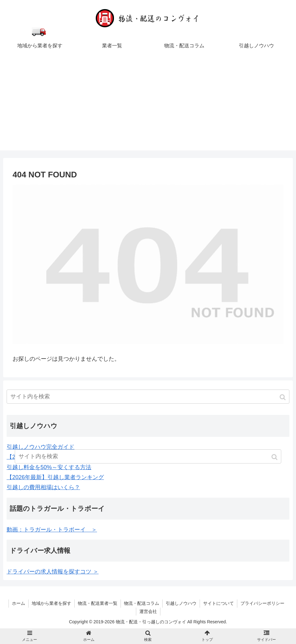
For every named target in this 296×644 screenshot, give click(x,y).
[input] (148, 397)
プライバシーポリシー (262, 603)
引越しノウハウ (181, 603)
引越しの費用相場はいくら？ (43, 487)
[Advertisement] (148, 107)
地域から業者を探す (51, 603)
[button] (283, 397)
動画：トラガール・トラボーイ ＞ (52, 530)
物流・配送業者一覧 (98, 603)
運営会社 (148, 611)
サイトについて (218, 603)
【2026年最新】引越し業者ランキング (55, 477)
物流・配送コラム (142, 603)
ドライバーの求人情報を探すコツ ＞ (53, 572)
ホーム (19, 603)
